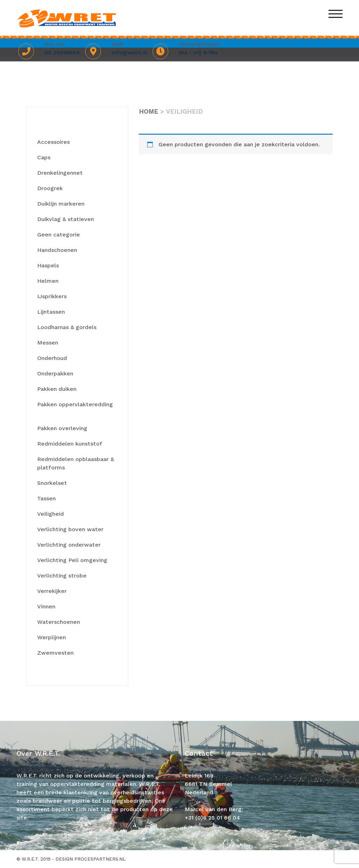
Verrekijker (52, 591)
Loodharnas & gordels (67, 327)
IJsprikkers (52, 296)
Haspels (48, 265)
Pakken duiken (57, 389)
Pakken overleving (62, 428)
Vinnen (46, 606)
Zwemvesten (55, 653)
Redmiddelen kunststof (70, 444)
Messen (48, 343)
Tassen (46, 498)
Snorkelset (52, 483)
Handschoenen (57, 250)
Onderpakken (55, 373)
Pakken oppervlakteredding (75, 404)
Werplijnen (52, 637)
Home (148, 111)
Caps (44, 157)
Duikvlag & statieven (66, 219)
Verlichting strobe (62, 576)
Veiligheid (50, 514)
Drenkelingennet (60, 173)
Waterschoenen (59, 622)
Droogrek (50, 188)
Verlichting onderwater (69, 545)
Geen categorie (59, 235)
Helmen (48, 281)
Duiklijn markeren (61, 204)
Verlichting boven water (70, 529)
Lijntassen (51, 312)
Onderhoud (52, 358)
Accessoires (53, 142)
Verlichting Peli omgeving (72, 560)
